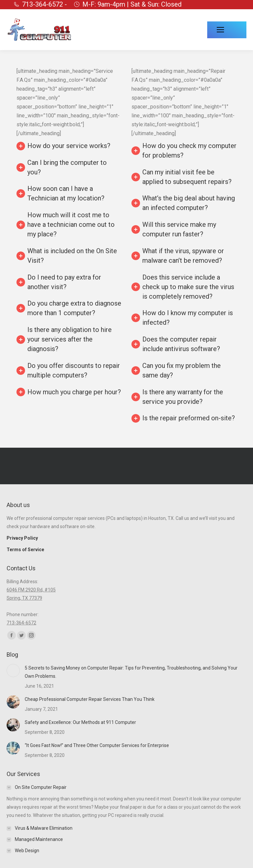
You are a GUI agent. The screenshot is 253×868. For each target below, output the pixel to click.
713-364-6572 (21, 623)
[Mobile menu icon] (227, 30)
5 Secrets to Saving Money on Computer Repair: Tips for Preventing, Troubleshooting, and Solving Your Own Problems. (131, 672)
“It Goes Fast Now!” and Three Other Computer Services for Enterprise (97, 745)
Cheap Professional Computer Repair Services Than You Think (90, 699)
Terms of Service (25, 550)
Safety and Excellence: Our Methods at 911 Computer (80, 722)
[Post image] (13, 671)
